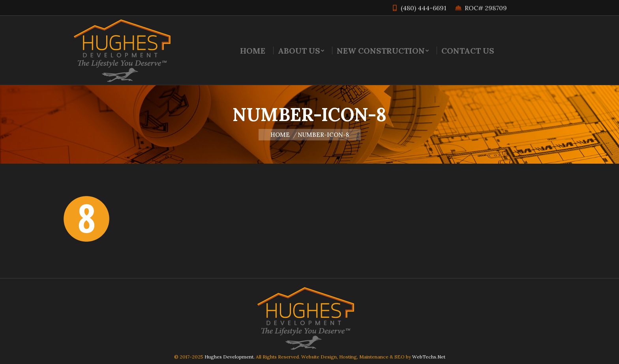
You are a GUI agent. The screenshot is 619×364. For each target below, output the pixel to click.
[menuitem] (253, 50)
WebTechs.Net (429, 357)
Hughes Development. (230, 357)
